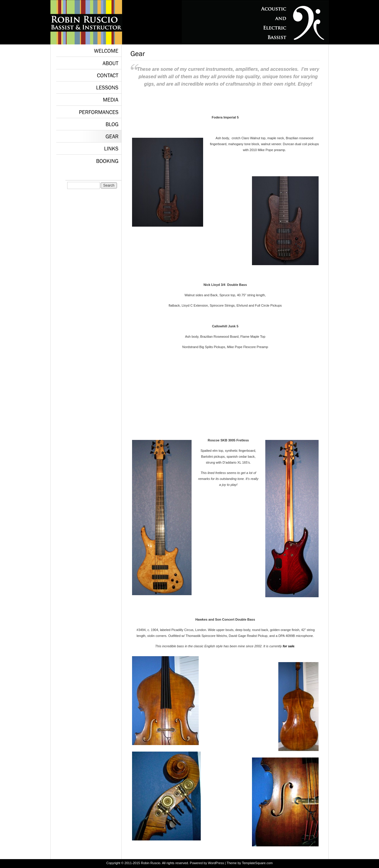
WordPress (216, 863)
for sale (289, 646)
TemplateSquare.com (257, 863)
